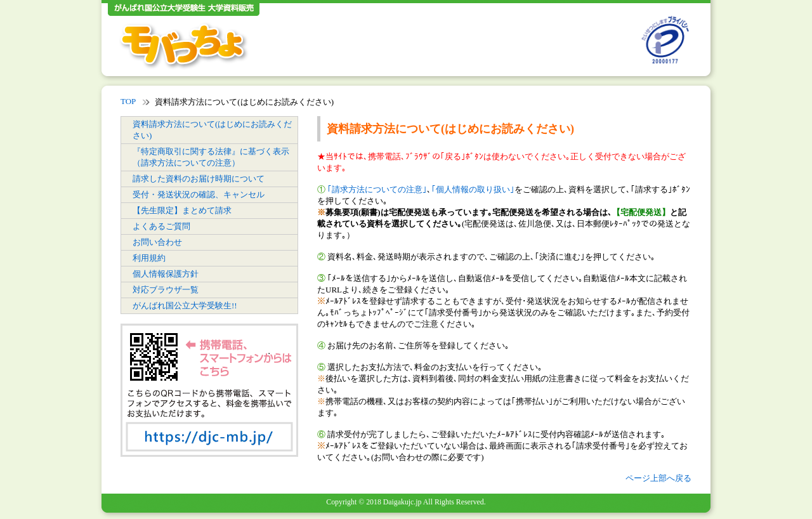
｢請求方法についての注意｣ (377, 189)
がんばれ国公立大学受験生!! (185, 305)
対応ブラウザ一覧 (166, 290)
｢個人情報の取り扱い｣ (473, 189)
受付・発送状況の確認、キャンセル (199, 194)
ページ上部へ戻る (658, 478)
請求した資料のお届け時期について (199, 179)
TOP (128, 101)
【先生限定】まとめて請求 (182, 210)
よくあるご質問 (161, 226)
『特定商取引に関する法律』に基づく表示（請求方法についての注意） (211, 157)
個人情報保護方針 (166, 274)
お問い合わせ (157, 242)
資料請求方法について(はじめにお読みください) (212, 130)
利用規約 (149, 258)
